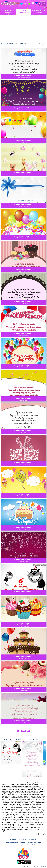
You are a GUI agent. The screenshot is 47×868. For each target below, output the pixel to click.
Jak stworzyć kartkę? (16, 839)
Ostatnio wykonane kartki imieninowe (19, 739)
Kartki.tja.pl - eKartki (30, 845)
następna (26, 731)
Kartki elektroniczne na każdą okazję (30, 842)
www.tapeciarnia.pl (17, 845)
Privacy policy (33, 839)
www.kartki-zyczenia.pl (38, 866)
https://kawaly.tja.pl (12, 842)
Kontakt (26, 839)
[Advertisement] (23, 29)
